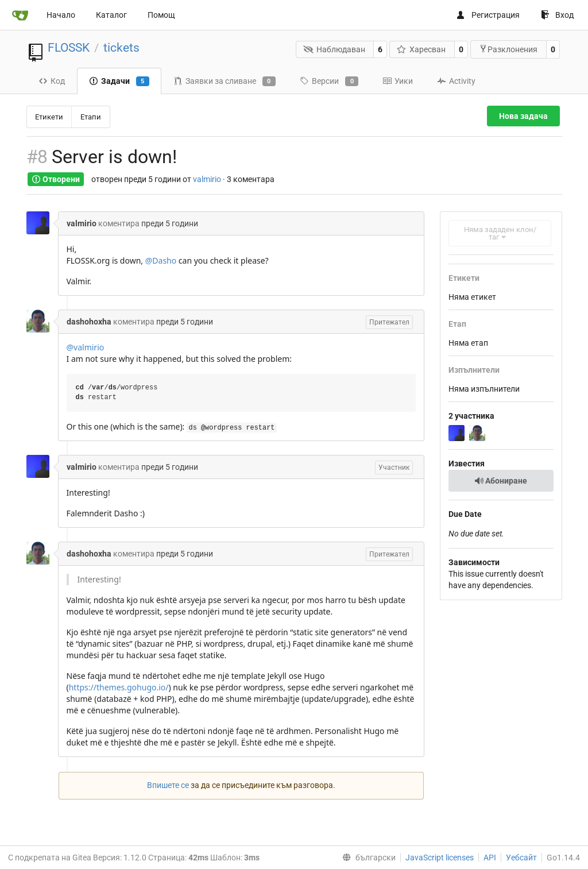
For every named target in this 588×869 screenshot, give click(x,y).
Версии (329, 82)
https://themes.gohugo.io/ (119, 687)
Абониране (501, 481)
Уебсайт (521, 858)
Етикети (49, 117)
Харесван (421, 49)
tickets (121, 48)
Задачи (119, 82)
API (490, 858)
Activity (456, 81)
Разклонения (508, 49)
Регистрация (488, 15)
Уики (398, 81)
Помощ (161, 15)
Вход (557, 15)
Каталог (111, 15)
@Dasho (161, 260)
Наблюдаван (334, 49)
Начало (61, 15)
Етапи (91, 117)
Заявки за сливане (225, 82)
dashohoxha (89, 322)
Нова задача (523, 116)
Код (52, 81)
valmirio (207, 179)
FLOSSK (69, 48)
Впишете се (168, 785)
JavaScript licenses (440, 858)
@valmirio (86, 347)
